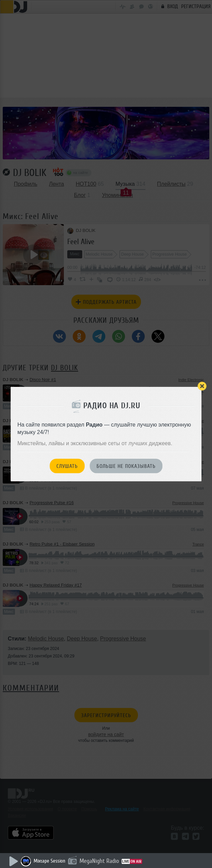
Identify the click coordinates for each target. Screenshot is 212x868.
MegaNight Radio (99, 861)
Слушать (67, 466)
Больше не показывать (126, 466)
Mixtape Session (49, 861)
